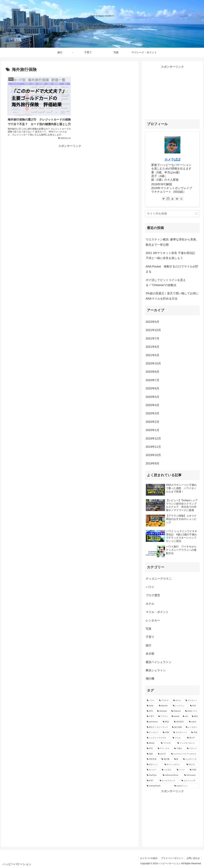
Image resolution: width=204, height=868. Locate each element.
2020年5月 (153, 397)
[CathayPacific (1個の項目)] (159, 786)
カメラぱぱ (172, 159)
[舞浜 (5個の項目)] (195, 716)
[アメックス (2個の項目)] (164, 749)
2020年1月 (153, 430)
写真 (149, 629)
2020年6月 (153, 388)
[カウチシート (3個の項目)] (181, 733)
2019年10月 (153, 455)
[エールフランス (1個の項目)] (169, 781)
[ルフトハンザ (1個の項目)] (190, 781)
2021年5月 (153, 355)
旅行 (149, 645)
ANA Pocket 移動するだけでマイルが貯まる (172, 269)
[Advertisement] (70, 176)
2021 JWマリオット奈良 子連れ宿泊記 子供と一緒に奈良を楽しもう (172, 256)
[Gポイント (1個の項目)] (154, 765)
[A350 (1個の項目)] (194, 770)
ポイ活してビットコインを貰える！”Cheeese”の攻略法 (166, 283)
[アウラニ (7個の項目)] (163, 716)
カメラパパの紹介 (148, 858)
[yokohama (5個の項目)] (153, 722)
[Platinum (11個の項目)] (177, 711)
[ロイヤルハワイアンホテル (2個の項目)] (185, 754)
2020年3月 (153, 413)
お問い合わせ (193, 858)
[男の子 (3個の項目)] (193, 738)
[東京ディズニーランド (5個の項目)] (158, 727)
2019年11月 (153, 447)
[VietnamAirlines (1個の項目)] (172, 775)
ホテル (150, 604)
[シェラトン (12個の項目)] (180, 706)
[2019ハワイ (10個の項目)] (192, 711)
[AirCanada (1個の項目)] (191, 775)
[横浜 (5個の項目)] (167, 722)
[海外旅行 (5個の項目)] (180, 722)
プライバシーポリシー (172, 858)
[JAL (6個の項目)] (186, 716)
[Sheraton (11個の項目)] (162, 711)
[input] (172, 214)
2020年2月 (153, 422)
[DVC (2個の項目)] (151, 749)
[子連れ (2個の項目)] (179, 749)
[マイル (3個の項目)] (178, 738)
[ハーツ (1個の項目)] (182, 770)
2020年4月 (153, 405)
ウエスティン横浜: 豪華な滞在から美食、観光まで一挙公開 (172, 242)
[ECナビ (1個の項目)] (192, 765)
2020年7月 (153, 380)
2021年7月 (153, 339)
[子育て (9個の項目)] (151, 716)
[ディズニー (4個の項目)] (153, 733)
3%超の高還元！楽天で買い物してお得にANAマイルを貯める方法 (172, 296)
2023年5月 (153, 322)
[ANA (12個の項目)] (194, 706)
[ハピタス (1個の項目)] (168, 770)
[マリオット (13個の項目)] (192, 701)
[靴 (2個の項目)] (177, 759)
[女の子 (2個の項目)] (163, 754)
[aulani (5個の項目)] (193, 722)
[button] (196, 214)
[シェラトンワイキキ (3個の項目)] (158, 738)
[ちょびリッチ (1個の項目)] (191, 759)
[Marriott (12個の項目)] (164, 706)
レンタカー (153, 620)
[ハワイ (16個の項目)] (151, 701)
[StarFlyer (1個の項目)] (153, 775)
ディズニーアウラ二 (159, 579)
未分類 (150, 654)
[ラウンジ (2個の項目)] (193, 749)
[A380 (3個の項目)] (166, 733)
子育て (150, 637)
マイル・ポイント (157, 612)
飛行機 (150, 679)
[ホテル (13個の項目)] (178, 701)
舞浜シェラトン (156, 670)
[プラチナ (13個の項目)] (164, 701)
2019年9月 (153, 463)
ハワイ (150, 587)
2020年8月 (153, 372)
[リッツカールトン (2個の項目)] (188, 743)
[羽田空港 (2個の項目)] (152, 759)
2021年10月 (153, 330)
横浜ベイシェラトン (159, 662)
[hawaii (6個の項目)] (175, 716)
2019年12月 (153, 439)
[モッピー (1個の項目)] (153, 770)
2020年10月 (153, 363)
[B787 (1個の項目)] (151, 781)
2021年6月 (153, 347)
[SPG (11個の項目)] (150, 711)
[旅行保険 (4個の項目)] (177, 727)
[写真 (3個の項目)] (195, 733)
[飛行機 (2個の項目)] (166, 759)
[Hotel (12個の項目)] (151, 706)
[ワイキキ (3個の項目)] (167, 743)
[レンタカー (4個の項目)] (192, 727)
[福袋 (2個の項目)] (151, 754)
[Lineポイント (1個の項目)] (186, 786)
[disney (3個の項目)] (152, 743)
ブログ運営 (153, 595)
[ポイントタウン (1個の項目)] (174, 765)
